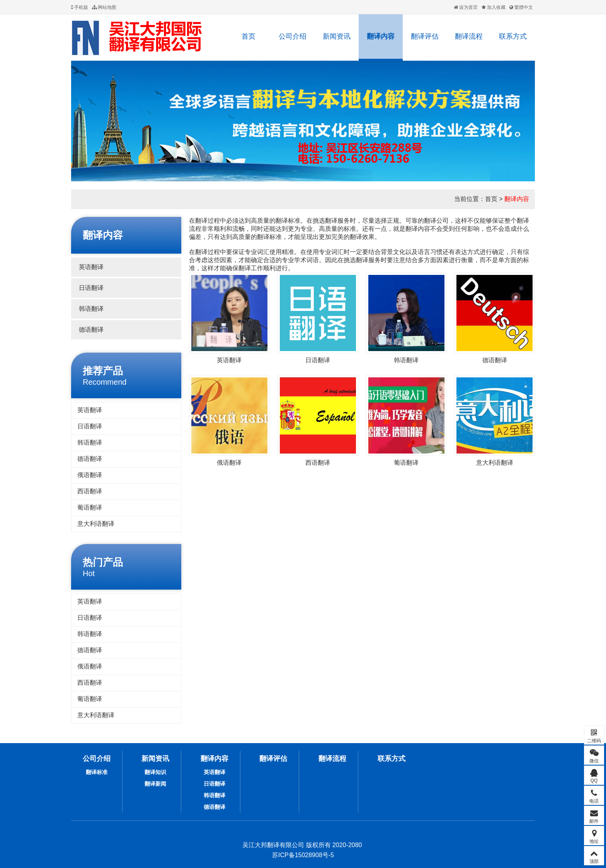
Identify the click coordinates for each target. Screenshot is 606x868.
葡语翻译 (90, 507)
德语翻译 (91, 330)
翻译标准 (97, 772)
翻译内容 (381, 36)
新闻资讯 (337, 36)
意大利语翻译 (96, 524)
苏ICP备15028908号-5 (303, 855)
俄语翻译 (90, 475)
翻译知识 (155, 772)
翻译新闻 (155, 784)
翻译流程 (469, 36)
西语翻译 (90, 491)
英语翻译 (91, 267)
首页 (249, 36)
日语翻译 (91, 288)
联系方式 (513, 36)
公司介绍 (293, 36)
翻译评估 (425, 36)
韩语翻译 (91, 309)
